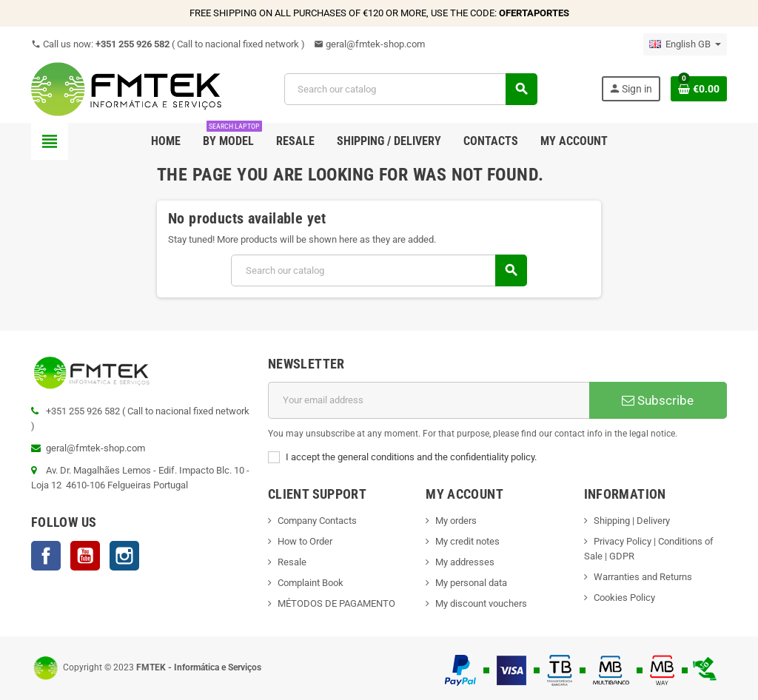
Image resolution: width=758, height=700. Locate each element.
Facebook (46, 556)
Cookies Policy (624, 598)
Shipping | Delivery (632, 521)
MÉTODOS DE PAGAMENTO (336, 603)
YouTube (85, 556)
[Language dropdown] (685, 44)
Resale (292, 562)
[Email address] (429, 400)
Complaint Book (311, 583)
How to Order (305, 541)
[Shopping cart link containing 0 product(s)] (699, 89)
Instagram (124, 556)
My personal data (471, 583)
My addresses (465, 562)
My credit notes (467, 541)
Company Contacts (317, 521)
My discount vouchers (481, 603)
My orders (456, 521)
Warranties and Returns (643, 577)
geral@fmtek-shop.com (369, 44)
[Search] (410, 89)
